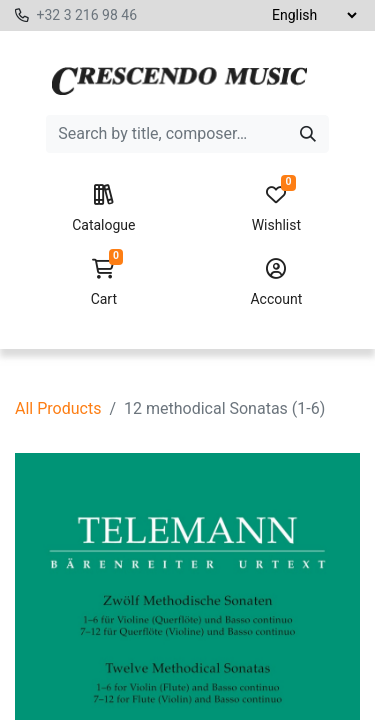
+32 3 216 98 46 (86, 15)
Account (276, 283)
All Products (58, 408)
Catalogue (103, 209)
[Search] (308, 134)
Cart (103, 283)
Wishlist (276, 209)
